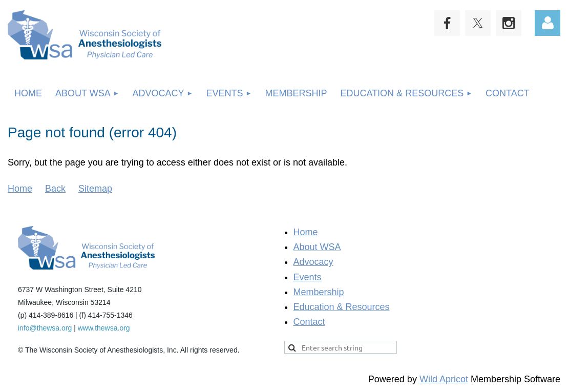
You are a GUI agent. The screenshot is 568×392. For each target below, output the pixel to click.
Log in (548, 23)
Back (55, 189)
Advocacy (313, 262)
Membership (319, 292)
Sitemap (95, 189)
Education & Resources (342, 307)
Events (308, 277)
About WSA (317, 247)
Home (20, 189)
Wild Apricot (444, 379)
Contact (309, 322)
